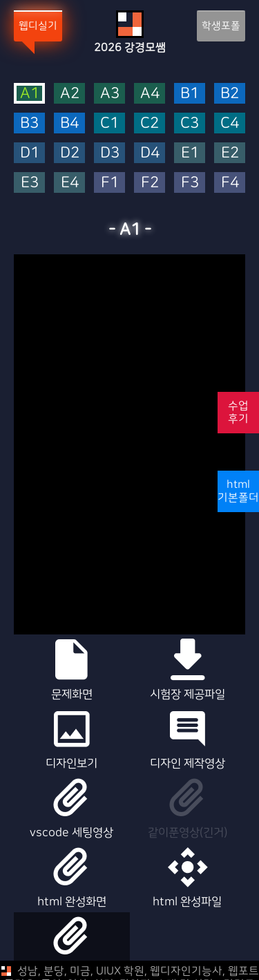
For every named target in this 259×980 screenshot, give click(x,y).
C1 (109, 123)
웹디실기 (38, 26)
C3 (190, 123)
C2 (150, 123)
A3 (110, 94)
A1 (30, 93)
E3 (30, 183)
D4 (150, 153)
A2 (70, 94)
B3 (29, 123)
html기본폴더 (238, 491)
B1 (190, 94)
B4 (69, 123)
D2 (70, 153)
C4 (230, 123)
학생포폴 (221, 26)
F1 (110, 183)
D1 (30, 153)
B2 (230, 94)
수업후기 (238, 412)
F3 (190, 183)
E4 (70, 183)
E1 (190, 153)
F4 (230, 183)
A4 (150, 94)
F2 (150, 183)
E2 (230, 153)
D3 (110, 153)
